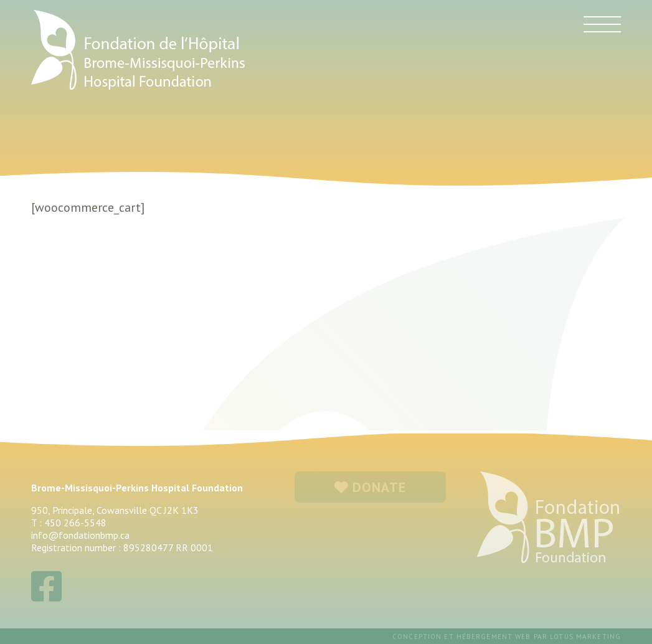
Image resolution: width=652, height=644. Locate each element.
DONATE (370, 487)
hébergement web (494, 637)
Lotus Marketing (585, 637)
